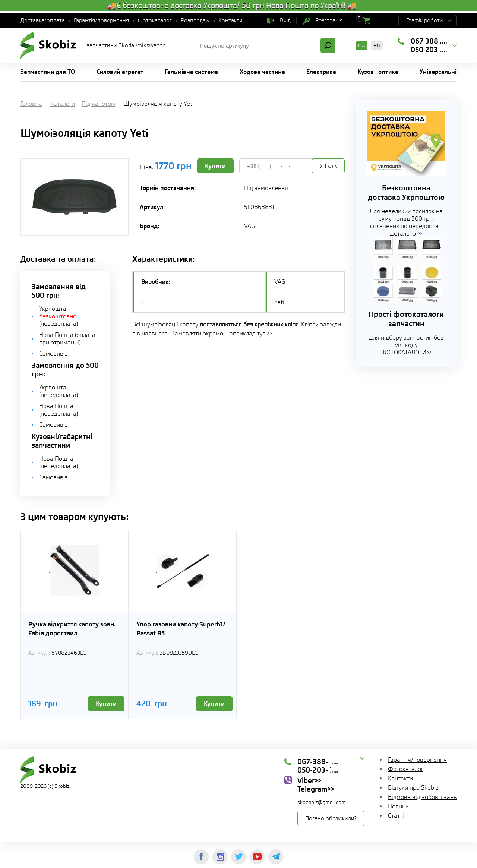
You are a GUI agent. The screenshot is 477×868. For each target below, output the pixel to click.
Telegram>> (316, 789)
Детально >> (406, 233)
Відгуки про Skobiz (413, 788)
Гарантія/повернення (101, 20)
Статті (396, 816)
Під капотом (98, 104)
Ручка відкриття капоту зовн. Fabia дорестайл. (72, 629)
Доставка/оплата (43, 20)
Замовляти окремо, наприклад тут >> (222, 333)
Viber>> (309, 780)
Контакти (231, 20)
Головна (31, 104)
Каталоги (63, 104)
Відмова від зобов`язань (422, 797)
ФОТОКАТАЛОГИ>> (406, 352)
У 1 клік (328, 166)
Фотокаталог (155, 20)
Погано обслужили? (331, 818)
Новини (398, 806)
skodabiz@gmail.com (322, 802)
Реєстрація (329, 20)
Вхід (285, 20)
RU (377, 45)
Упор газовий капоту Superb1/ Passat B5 (181, 629)
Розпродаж (195, 20)
